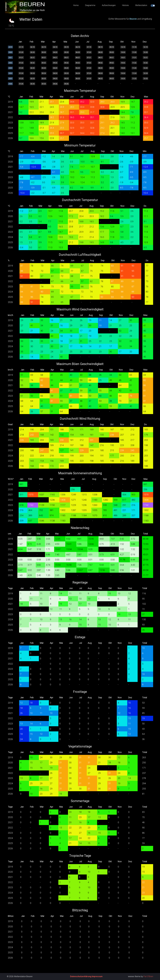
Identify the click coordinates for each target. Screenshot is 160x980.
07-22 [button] (89, 63)
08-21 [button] (100, 58)
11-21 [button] (134, 58)
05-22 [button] (66, 63)
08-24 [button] (100, 73)
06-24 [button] (78, 73)
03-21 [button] (44, 58)
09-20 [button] (112, 52)
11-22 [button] (134, 63)
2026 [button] (10, 84)
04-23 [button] (55, 68)
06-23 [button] (78, 68)
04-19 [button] (55, 47)
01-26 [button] (21, 84)
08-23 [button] (100, 68)
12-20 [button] (145, 52)
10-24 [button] (123, 73)
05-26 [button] (66, 84)
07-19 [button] (89, 47)
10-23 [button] (123, 68)
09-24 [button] (112, 73)
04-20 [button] (55, 52)
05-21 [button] (66, 58)
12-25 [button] (145, 78)
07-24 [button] (89, 73)
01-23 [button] (21, 68)
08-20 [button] (100, 52)
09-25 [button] (112, 78)
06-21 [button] (78, 58)
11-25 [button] (134, 78)
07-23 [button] (89, 68)
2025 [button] (10, 78)
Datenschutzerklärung (81, 976)
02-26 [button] (32, 84)
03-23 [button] (44, 68)
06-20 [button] (78, 52)
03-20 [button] (44, 52)
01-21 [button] (21, 58)
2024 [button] (10, 73)
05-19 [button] (66, 47)
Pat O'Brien (148, 976)
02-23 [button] (32, 68)
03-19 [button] (44, 47)
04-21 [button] (55, 58)
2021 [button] (10, 58)
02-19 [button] (32, 47)
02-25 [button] (32, 78)
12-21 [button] (145, 58)
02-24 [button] (32, 73)
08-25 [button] (100, 78)
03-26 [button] (44, 84)
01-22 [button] (21, 63)
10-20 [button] (123, 52)
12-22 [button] (145, 63)
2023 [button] (10, 68)
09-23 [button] (112, 68)
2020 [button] (10, 52)
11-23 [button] (134, 68)
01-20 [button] (21, 52)
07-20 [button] (89, 52)
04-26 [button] (55, 84)
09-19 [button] (112, 47)
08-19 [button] (100, 47)
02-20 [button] (32, 52)
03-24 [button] (44, 73)
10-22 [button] (123, 63)
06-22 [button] (78, 63)
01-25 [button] (21, 78)
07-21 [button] (89, 58)
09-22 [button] (112, 63)
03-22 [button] (44, 63)
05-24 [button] (66, 73)
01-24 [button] (21, 73)
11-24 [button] (134, 73)
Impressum (97, 976)
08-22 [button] (100, 63)
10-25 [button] (123, 78)
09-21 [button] (112, 58)
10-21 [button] (123, 58)
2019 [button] (10, 47)
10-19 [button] (123, 47)
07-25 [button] (89, 78)
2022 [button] (10, 63)
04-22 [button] (55, 63)
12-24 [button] (145, 73)
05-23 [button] (66, 68)
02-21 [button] (32, 58)
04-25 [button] (55, 78)
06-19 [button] (78, 47)
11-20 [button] (134, 52)
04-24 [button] (55, 73)
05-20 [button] (66, 52)
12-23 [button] (145, 68)
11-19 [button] (134, 47)
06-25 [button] (78, 78)
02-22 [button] (32, 63)
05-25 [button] (66, 78)
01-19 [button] (21, 47)
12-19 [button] (145, 47)
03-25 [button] (44, 78)
